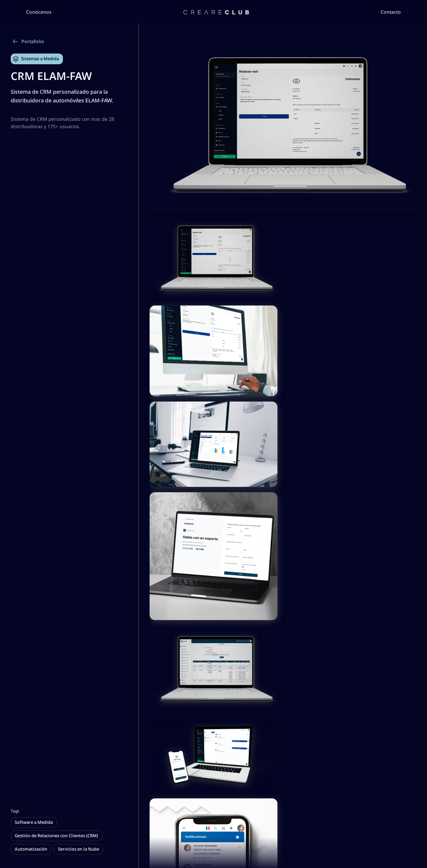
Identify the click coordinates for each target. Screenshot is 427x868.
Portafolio (28, 41)
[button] (39, 12)
